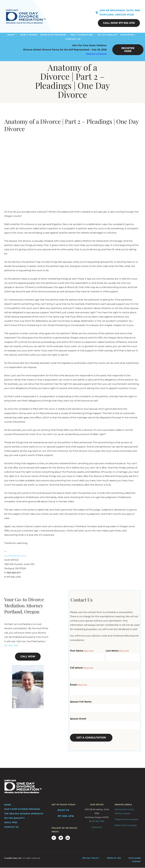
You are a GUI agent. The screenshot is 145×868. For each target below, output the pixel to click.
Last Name (117, 651)
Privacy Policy (91, 858)
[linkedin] (68, 838)
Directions (97, 827)
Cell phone (81, 668)
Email (78, 685)
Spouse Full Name (81, 702)
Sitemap (136, 861)
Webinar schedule (96, 54)
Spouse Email (78, 719)
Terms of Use (114, 858)
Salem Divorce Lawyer (126, 825)
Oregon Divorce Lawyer (127, 819)
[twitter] (61, 838)
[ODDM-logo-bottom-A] (23, 781)
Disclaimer (135, 858)
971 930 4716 (66, 816)
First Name (82, 651)
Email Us (64, 810)
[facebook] (54, 838)
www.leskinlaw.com (15, 556)
